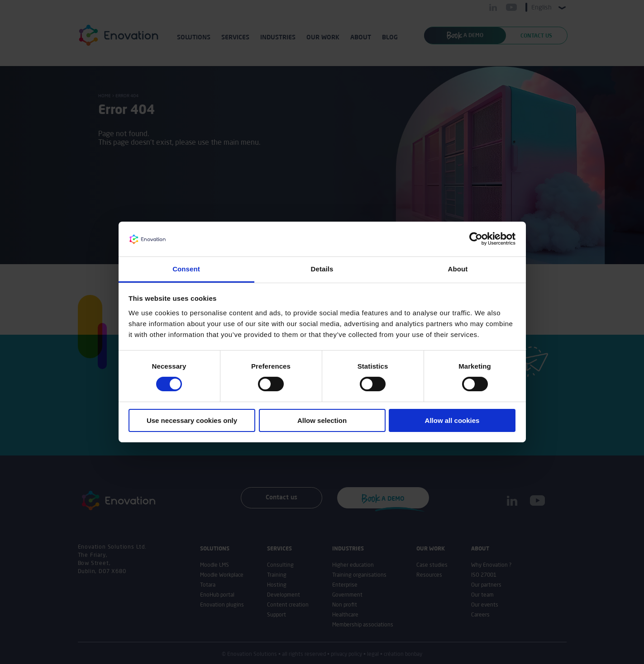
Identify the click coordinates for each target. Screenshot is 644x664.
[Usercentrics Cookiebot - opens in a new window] (476, 239)
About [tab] (458, 269)
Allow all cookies (452, 420)
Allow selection (322, 420)
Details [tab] (322, 269)
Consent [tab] (186, 269)
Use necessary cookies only (192, 420)
